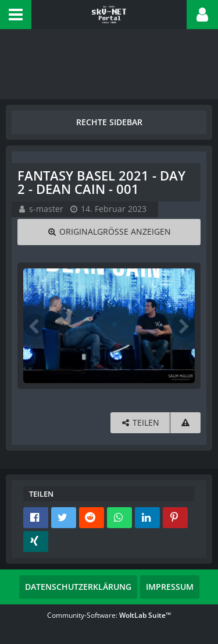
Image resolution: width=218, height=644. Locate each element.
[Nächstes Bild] (183, 325)
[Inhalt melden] (185, 423)
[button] (16, 15)
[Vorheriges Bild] (35, 325)
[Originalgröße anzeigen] (109, 232)
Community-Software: (109, 615)
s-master (46, 209)
